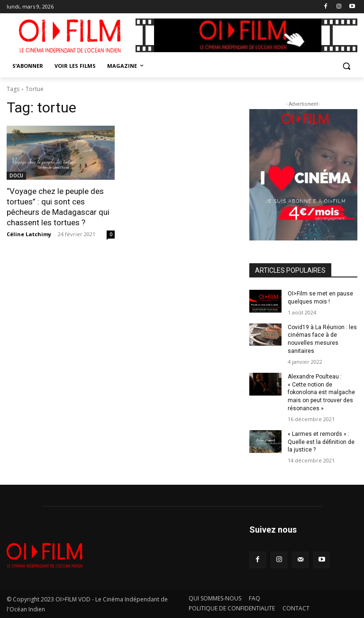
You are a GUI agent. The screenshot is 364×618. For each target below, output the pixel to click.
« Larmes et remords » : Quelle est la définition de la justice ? (321, 442)
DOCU (16, 175)
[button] (346, 66)
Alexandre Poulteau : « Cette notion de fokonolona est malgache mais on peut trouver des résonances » (321, 392)
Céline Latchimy (29, 234)
